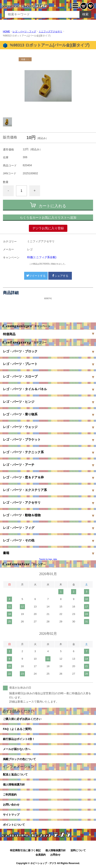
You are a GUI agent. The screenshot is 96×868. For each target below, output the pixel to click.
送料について (78, 850)
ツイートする (36, 276)
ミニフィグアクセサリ (50, 32)
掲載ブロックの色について (19, 759)
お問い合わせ (11, 805)
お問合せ (55, 855)
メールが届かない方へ (17, 749)
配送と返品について (15, 774)
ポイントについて (14, 825)
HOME (6, 32)
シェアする (60, 276)
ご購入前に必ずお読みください (22, 719)
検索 (85, 14)
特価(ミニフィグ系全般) (42, 257)
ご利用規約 (10, 795)
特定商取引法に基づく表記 (25, 850)
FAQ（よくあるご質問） (18, 729)
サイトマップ (11, 815)
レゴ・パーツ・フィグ (24, 32)
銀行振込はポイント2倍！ (19, 739)
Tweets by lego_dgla (48, 559)
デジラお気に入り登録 (48, 228)
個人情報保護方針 (14, 784)
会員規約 (41, 855)
